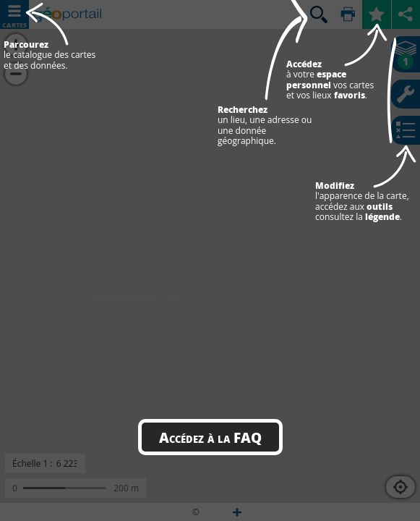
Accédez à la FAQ (210, 437)
